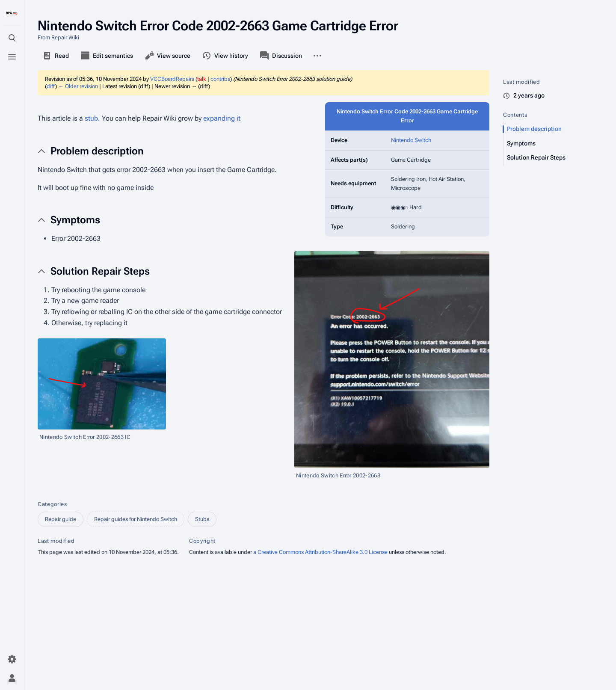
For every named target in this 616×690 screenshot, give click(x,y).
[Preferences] (12, 659)
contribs (220, 79)
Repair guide (61, 519)
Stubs (202, 519)
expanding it (222, 118)
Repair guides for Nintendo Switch (136, 519)
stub (91, 118)
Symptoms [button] (75, 220)
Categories (52, 504)
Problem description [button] (97, 151)
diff (51, 86)
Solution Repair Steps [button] (100, 271)
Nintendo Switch (411, 140)
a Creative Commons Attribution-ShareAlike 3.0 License (320, 552)
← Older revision (78, 86)
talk (202, 79)
